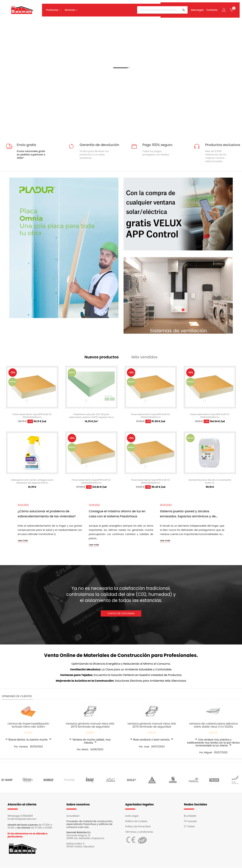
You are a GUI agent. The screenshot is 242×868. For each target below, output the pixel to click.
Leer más (23, 541)
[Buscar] (161, 9)
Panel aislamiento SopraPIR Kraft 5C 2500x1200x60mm (32, 417)
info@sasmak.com (26, 820)
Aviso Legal (132, 817)
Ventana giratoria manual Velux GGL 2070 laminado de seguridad (90, 726)
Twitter (189, 827)
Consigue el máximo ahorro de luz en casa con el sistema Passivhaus (117, 515)
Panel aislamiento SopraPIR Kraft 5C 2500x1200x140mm (91, 482)
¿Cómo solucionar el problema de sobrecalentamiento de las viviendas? (47, 515)
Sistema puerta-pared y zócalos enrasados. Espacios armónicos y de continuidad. (188, 515)
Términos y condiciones (139, 833)
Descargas (196, 9)
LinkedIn (190, 817)
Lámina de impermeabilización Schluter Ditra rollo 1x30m (28, 726)
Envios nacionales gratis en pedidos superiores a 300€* (31, 155)
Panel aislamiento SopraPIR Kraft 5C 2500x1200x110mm (210, 417)
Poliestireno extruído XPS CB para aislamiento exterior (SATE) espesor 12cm (91, 417)
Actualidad (73, 817)
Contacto (210, 9)
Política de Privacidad (138, 827)
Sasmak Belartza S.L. (79, 833)
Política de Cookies (136, 822)
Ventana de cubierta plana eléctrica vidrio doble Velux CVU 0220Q (213, 726)
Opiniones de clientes (17, 697)
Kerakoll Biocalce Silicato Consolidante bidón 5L (210, 482)
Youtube (190, 822)
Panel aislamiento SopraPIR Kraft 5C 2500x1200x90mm (151, 482)
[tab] (104, 358)
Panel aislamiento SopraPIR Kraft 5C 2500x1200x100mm (151, 417)
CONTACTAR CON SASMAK (121, 614)
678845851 (27, 817)
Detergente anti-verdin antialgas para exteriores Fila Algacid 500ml (32, 482)
